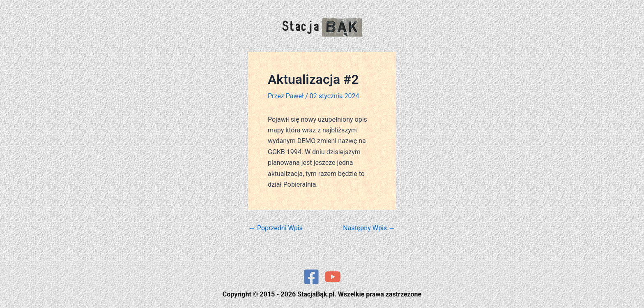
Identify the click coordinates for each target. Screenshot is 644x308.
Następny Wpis (369, 228)
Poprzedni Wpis (276, 228)
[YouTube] (333, 277)
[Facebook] (311, 277)
